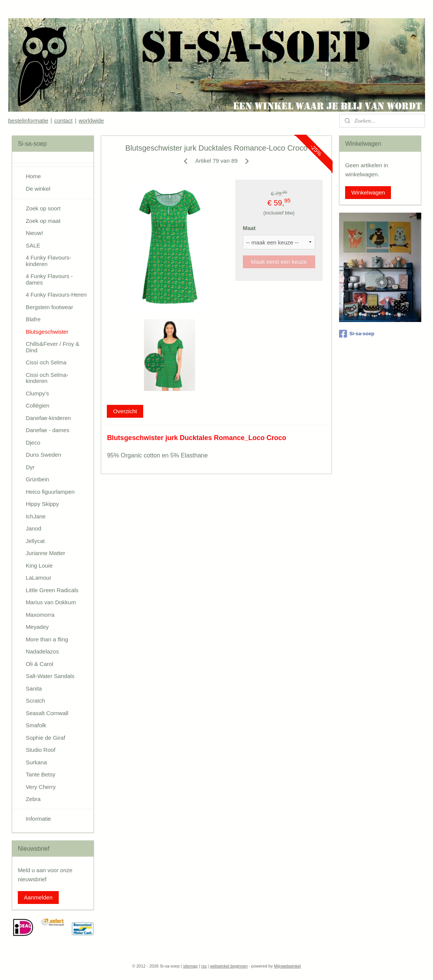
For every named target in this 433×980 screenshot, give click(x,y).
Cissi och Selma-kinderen (47, 378)
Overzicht (125, 411)
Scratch (35, 701)
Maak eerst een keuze (279, 262)
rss (204, 966)
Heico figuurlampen (50, 492)
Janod (34, 528)
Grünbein (38, 479)
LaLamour (39, 578)
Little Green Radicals (52, 590)
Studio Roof (41, 750)
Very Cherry (41, 787)
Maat (249, 228)
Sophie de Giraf (45, 738)
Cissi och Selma (46, 362)
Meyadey (37, 627)
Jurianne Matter (45, 553)
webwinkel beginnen (229, 966)
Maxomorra (40, 615)
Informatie (38, 819)
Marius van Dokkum (51, 602)
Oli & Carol (40, 664)
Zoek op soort (43, 208)
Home (33, 176)
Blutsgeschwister (47, 332)
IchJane (36, 516)
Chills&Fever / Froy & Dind (53, 347)
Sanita (34, 688)
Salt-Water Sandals (50, 676)
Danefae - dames (48, 430)
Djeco (33, 443)
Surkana (36, 762)
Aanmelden (38, 897)
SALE (33, 245)
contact (63, 121)
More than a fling (47, 639)
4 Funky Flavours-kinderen (48, 261)
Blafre (33, 319)
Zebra (33, 799)
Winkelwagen (368, 192)
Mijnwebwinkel (287, 966)
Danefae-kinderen (48, 418)
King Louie (39, 565)
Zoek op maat (43, 221)
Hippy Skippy (42, 504)
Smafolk (36, 725)
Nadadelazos (42, 651)
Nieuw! (34, 233)
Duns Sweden (43, 455)
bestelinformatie (28, 121)
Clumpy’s (37, 393)
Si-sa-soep (357, 334)
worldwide (91, 121)
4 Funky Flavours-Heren (56, 295)
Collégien (38, 405)
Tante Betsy (41, 774)
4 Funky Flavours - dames (49, 279)
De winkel (38, 189)
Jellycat (35, 541)
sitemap (190, 966)
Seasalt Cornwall (47, 713)
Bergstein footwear (49, 307)
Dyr (30, 467)
